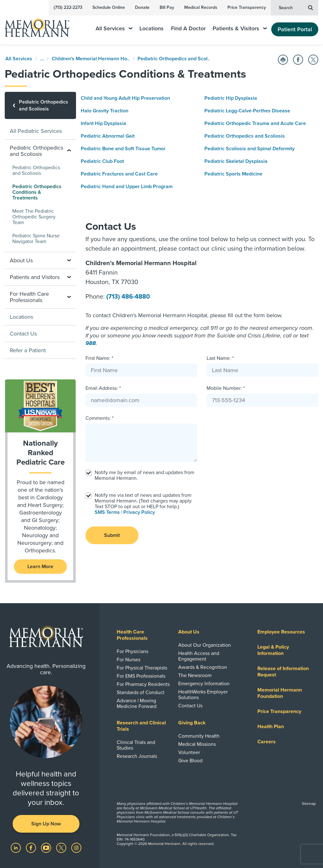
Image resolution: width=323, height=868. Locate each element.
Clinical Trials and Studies (136, 745)
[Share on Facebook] (298, 60)
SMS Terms (107, 512)
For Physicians (132, 651)
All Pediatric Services (36, 131)
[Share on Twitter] (313, 60)
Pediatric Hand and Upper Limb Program (127, 187)
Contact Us (23, 334)
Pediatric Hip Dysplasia (231, 98)
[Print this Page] (283, 60)
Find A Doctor (188, 29)
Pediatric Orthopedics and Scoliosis (245, 136)
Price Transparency (247, 7)
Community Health (199, 736)
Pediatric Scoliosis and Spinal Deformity (250, 149)
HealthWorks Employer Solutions (203, 695)
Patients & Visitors (240, 29)
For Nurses (129, 660)
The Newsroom (195, 675)
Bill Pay (167, 7)
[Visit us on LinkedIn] (16, 847)
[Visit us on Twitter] (62, 847)
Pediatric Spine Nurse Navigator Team (36, 239)
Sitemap (309, 804)
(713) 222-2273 (68, 7)
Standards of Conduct (141, 693)
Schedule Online (109, 7)
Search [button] (296, 7)
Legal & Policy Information (273, 650)
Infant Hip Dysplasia (103, 123)
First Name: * (99, 358)
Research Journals (137, 756)
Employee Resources (281, 632)
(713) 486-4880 (128, 297)
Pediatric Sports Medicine (233, 174)
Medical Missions (197, 744)
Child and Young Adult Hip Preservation (125, 98)
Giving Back (192, 723)
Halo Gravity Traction (105, 111)
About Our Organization (205, 645)
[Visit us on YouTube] (47, 847)
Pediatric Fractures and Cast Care (119, 174)
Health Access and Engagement (199, 656)
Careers (267, 742)
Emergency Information (204, 684)
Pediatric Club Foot (102, 161)
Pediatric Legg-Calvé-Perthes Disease (247, 111)
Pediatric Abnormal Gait (108, 136)
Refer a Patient (28, 350)
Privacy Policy (139, 512)
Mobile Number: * (226, 388)
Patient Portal (295, 29)
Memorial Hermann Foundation (280, 693)
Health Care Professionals (132, 635)
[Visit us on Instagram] (76, 847)
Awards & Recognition (203, 667)
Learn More (40, 567)
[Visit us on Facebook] (32, 847)
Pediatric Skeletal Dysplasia (236, 161)
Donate (142, 7)
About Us (189, 632)
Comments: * (100, 418)
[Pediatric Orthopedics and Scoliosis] (40, 105)
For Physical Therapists (142, 668)
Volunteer (189, 752)
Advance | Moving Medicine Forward (137, 704)
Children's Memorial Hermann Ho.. (91, 59)
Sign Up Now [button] (46, 824)
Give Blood (190, 761)
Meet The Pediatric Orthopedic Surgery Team (34, 217)
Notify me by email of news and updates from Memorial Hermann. (144, 475)
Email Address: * (103, 388)
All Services (114, 29)
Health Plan (271, 727)
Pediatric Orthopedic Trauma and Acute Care (255, 123)
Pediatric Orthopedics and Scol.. (174, 59)
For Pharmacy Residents (143, 684)
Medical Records (201, 7)
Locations (152, 29)
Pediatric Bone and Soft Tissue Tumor (123, 149)
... (42, 59)
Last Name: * (220, 358)
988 (91, 343)
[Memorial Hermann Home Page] (41, 25)
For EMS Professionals (141, 676)
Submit (112, 535)
